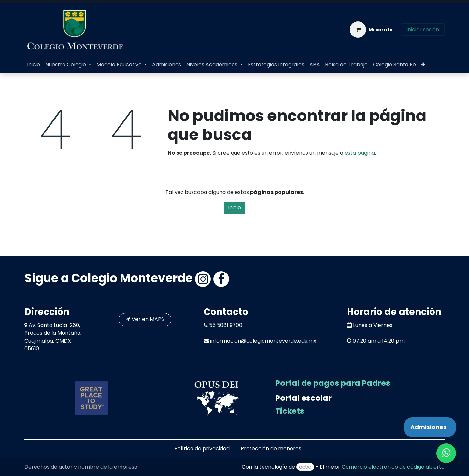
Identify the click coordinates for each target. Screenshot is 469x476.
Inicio (234, 208)
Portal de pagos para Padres (333, 383)
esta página (360, 153)
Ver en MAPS (145, 319)
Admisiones (428, 427)
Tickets (290, 411)
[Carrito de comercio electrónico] (371, 30)
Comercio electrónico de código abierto (393, 467)
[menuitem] (34, 65)
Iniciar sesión (423, 29)
